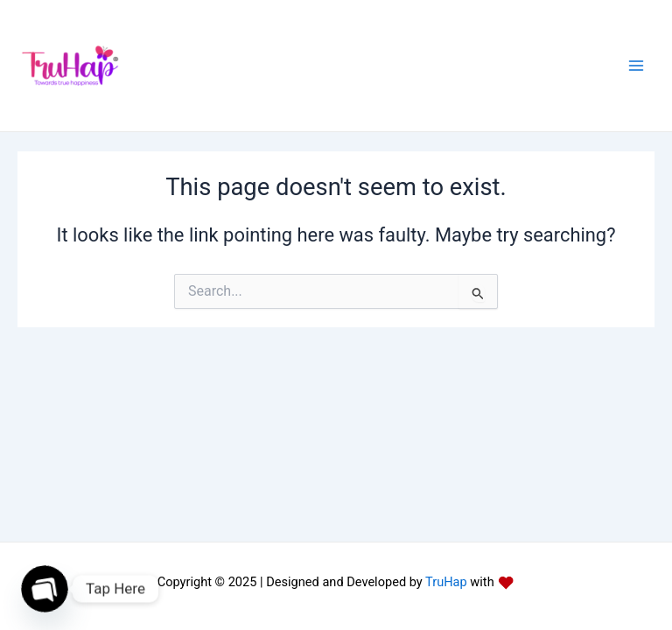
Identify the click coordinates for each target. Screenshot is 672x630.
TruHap (445, 582)
